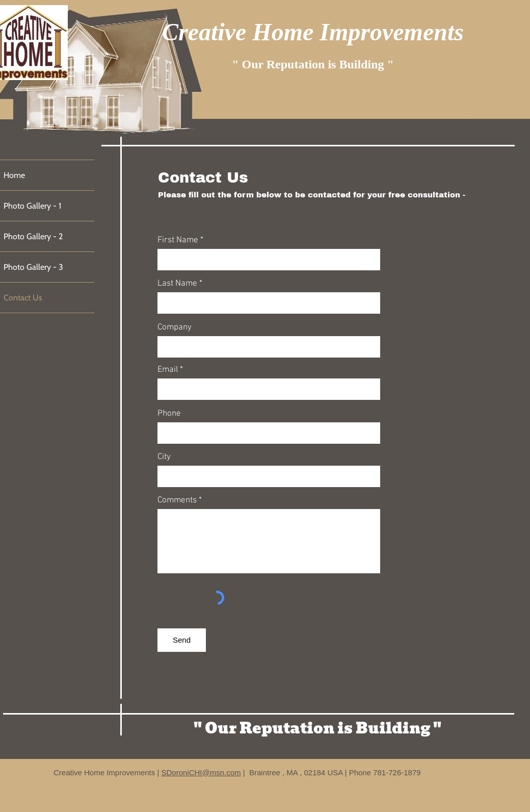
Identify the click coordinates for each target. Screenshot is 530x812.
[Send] (182, 640)
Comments (177, 501)
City (164, 457)
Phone (169, 414)
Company (175, 328)
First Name (178, 240)
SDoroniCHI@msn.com (201, 772)
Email (168, 370)
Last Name (177, 284)
